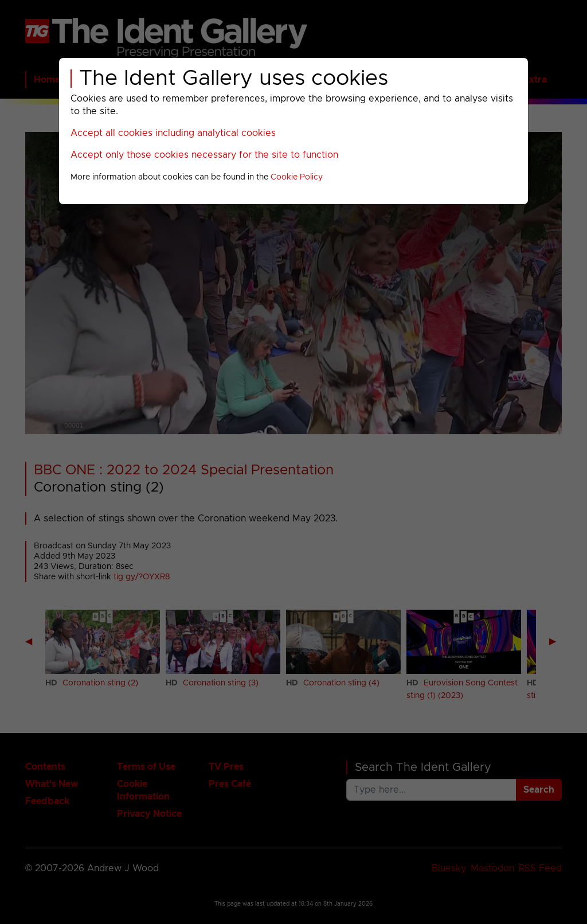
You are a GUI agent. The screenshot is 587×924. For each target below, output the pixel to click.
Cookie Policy (297, 177)
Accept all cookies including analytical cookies (173, 133)
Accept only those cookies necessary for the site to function (204, 155)
